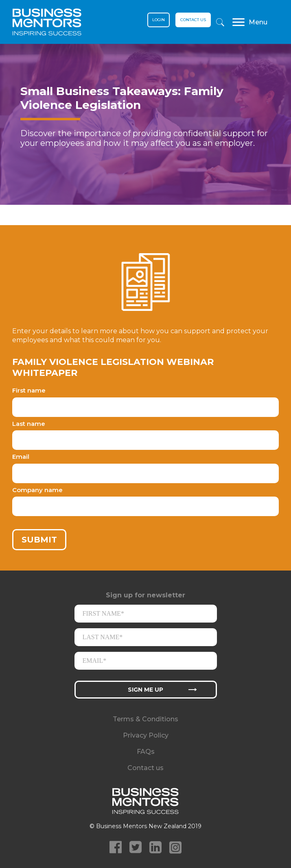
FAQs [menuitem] (146, 752)
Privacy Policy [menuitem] (146, 735)
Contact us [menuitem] (145, 768)
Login (159, 20)
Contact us (193, 20)
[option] (145, 134)
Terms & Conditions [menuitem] (145, 719)
